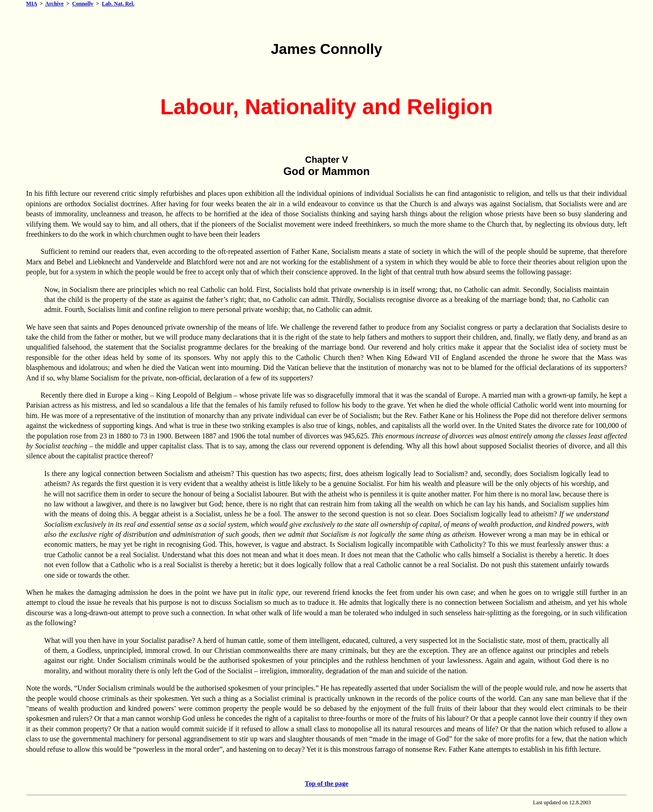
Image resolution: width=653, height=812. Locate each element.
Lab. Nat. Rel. (118, 4)
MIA (32, 4)
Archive (54, 4)
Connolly (83, 4)
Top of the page (326, 783)
